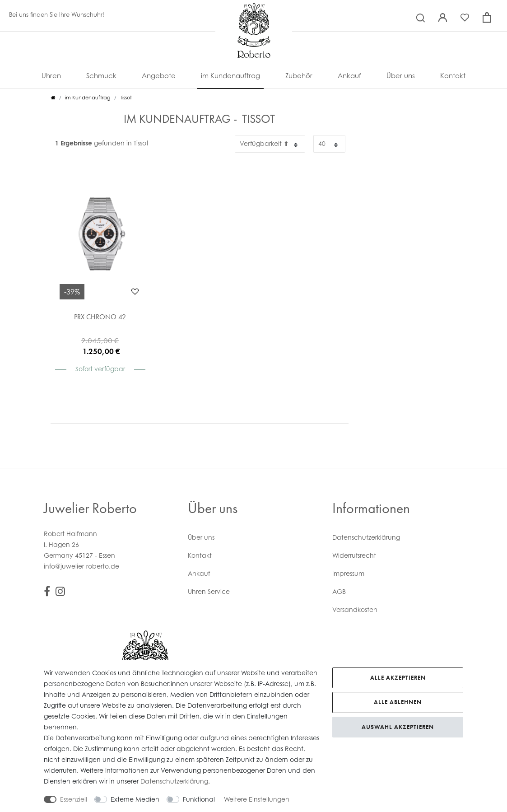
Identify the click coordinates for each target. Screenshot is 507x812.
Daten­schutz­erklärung (366, 537)
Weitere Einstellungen (257, 799)
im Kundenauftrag (230, 76)
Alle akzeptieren (398, 678)
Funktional (199, 799)
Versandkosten (355, 609)
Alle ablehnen (398, 702)
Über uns (401, 76)
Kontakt (453, 76)
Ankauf (349, 76)
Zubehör (299, 76)
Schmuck (101, 76)
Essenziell (74, 799)
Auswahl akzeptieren (398, 727)
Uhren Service (209, 591)
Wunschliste (135, 291)
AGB (339, 591)
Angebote (159, 76)
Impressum (348, 573)
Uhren (51, 76)
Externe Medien (135, 799)
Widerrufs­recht (354, 555)
